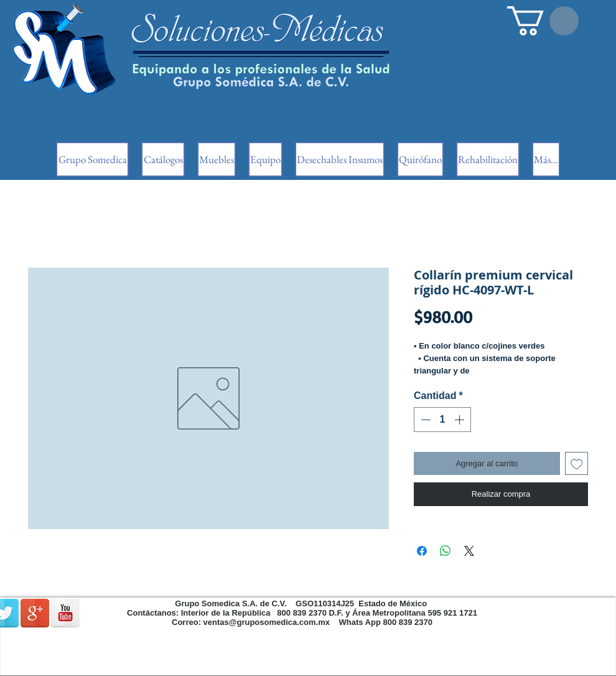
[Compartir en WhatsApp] (446, 551)
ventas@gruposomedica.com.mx (267, 622)
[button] (543, 21)
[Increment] (460, 420)
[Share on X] (469, 551)
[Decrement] (424, 420)
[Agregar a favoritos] (577, 464)
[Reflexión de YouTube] (65, 613)
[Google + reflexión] (35, 613)
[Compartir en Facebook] (422, 551)
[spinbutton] (442, 420)
